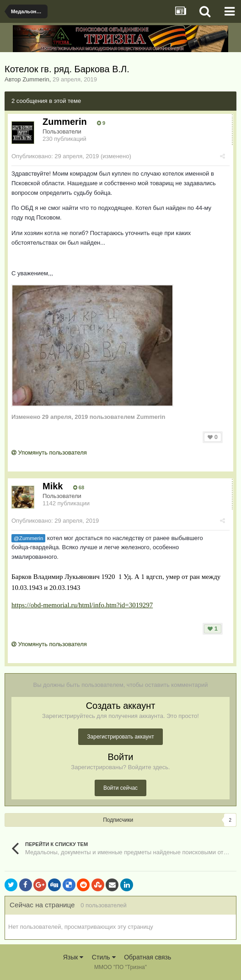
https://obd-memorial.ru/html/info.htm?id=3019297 (82, 605)
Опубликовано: (55, 156)
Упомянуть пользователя (49, 453)
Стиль (104, 957)
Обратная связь (147, 957)
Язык (73, 957)
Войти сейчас (120, 788)
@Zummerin (28, 538)
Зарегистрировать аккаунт (120, 737)
